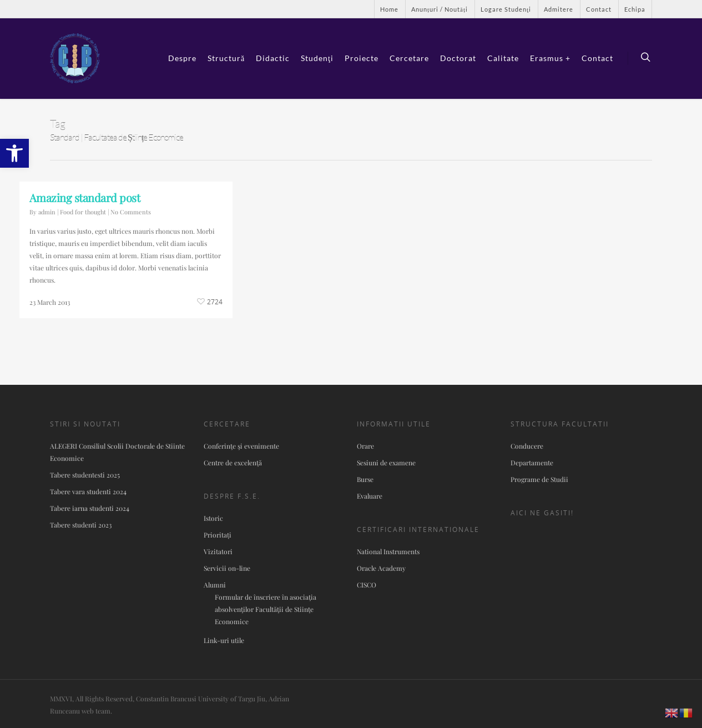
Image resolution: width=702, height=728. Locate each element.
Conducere (527, 446)
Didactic (273, 58)
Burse (365, 479)
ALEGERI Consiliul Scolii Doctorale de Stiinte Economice (117, 452)
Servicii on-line (227, 568)
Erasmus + (550, 58)
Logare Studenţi (506, 9)
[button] (14, 153)
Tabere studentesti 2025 (85, 475)
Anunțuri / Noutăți (440, 9)
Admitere (559, 9)
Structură (226, 58)
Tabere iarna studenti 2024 (90, 508)
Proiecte (362, 58)
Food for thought (83, 212)
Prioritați (218, 535)
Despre (182, 58)
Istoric (213, 518)
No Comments (131, 212)
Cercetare (409, 58)
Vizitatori (218, 551)
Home (389, 9)
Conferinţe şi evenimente (241, 446)
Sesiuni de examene (386, 463)
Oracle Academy (381, 568)
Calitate (503, 58)
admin (47, 212)
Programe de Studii (539, 479)
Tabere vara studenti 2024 (88, 491)
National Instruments (388, 551)
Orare (365, 446)
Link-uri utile (224, 640)
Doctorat (458, 58)
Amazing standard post (85, 197)
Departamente (532, 463)
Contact (599, 9)
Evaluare (370, 496)
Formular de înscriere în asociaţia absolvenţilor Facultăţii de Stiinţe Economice (266, 609)
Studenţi (317, 58)
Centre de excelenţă (233, 463)
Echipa (635, 9)
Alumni (215, 585)
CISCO (367, 585)
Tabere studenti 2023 (81, 525)
